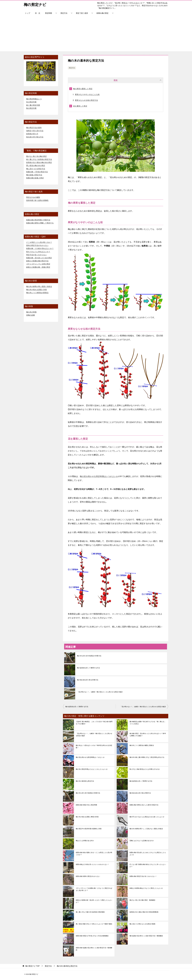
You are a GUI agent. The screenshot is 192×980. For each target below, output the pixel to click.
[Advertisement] (96, 34)
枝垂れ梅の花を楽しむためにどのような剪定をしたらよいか (148, 854)
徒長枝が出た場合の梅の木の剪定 (39, 162)
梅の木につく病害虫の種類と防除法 (142, 745)
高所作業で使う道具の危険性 (37, 200)
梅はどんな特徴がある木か (85, 841)
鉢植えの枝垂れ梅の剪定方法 (37, 261)
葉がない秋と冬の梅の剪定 (36, 156)
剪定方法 (64, 13)
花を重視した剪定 (80, 106)
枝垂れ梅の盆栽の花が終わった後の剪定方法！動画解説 (94, 949)
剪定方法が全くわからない (36, 255)
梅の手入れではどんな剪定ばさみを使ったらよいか (147, 817)
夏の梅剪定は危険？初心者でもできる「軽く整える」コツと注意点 (148, 723)
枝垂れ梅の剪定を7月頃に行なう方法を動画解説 (92, 936)
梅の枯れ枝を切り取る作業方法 (88, 680)
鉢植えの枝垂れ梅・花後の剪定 (38, 267)
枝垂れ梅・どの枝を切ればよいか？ (40, 248)
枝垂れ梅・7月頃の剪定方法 (37, 172)
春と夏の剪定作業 (33, 105)
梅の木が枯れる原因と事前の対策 (87, 817)
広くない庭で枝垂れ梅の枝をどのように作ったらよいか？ (148, 866)
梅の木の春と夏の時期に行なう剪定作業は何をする (147, 757)
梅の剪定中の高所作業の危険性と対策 (89, 829)
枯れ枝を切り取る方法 (35, 137)
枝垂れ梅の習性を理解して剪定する (40, 223)
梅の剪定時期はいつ (34, 99)
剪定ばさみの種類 (33, 197)
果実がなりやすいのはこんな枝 (87, 94)
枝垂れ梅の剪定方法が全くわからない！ (143, 876)
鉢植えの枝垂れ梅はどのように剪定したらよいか (146, 888)
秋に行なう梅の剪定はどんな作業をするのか (145, 769)
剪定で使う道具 (82, 13)
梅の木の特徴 (31, 312)
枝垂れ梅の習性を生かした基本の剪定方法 (144, 805)
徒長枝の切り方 (32, 134)
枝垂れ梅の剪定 (102, 13)
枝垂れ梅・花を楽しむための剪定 (39, 258)
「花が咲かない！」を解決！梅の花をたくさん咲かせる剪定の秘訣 (100, 692)
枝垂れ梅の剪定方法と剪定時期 (86, 805)
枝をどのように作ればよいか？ (38, 252)
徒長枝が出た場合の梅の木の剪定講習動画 (144, 912)
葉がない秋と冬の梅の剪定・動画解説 (142, 900)
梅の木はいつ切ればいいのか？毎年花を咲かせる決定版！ (94, 747)
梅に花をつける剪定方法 (36, 169)
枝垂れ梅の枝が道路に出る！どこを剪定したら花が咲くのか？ (94, 854)
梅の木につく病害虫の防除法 (37, 293)
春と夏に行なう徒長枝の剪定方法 (39, 159)
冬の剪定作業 (31, 102)
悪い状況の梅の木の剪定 (36, 166)
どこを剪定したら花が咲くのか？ (39, 242)
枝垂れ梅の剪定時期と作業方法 (38, 220)
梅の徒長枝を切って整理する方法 (88, 668)
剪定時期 (48, 13)
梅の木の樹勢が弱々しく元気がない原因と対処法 (146, 829)
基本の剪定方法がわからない (37, 245)
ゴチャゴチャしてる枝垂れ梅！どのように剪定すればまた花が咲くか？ (94, 889)
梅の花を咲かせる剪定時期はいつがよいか (99, 476)
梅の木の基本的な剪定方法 (85, 781)
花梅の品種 (30, 315)
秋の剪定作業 (31, 108)
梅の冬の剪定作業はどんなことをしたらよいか (92, 769)
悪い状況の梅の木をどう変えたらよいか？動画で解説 (94, 924)
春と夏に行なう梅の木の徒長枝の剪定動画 (90, 912)
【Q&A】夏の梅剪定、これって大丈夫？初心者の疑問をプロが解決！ (94, 723)
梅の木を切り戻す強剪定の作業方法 (89, 656)
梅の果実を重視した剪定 (83, 89)
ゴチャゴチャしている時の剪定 (38, 264)
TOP (32, 966)
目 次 (38, 13)
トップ (28, 13)
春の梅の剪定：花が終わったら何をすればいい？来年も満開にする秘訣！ (148, 735)
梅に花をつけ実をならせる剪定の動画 (142, 924)
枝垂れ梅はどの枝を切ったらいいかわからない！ (93, 864)
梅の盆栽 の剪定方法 (34, 175)
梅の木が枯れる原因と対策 (36, 290)
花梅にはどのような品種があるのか (142, 841)
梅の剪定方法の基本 (34, 128)
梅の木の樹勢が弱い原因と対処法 (39, 287)
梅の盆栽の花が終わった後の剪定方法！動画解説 (146, 936)
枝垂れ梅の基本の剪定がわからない (88, 876)
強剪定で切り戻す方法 (35, 131)
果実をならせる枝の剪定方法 (86, 100)
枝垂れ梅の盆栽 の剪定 (35, 178)
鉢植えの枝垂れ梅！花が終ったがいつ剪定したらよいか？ (94, 901)
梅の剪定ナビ (35, 4)
